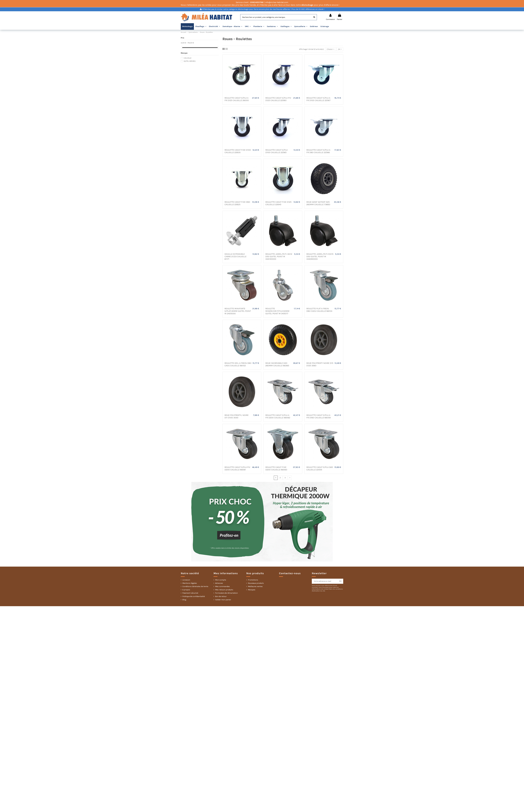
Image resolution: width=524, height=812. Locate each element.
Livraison (186, 580)
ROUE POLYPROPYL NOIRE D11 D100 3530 (237, 416)
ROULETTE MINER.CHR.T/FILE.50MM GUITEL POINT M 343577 (277, 311)
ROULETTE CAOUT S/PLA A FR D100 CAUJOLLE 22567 (318, 99)
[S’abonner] (340, 581)
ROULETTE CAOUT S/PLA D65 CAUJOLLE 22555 (320, 468)
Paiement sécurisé (190, 593)
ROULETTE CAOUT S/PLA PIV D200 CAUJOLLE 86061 (237, 468)
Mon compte (221, 580)
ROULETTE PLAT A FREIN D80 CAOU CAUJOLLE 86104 (319, 310)
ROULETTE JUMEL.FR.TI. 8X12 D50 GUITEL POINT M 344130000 (279, 256)
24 (340, 49)
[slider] (182, 48)
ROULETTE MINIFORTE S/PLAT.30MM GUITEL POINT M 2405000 (238, 311)
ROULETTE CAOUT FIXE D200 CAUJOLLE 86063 (276, 468)
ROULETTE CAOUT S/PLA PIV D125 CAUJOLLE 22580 (278, 99)
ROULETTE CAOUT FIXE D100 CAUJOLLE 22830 (238, 151)
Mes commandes (222, 586)
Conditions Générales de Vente (195, 586)
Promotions (253, 580)
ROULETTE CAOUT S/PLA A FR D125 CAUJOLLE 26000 (237, 99)
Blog (184, 600)
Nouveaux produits (256, 583)
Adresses (219, 583)
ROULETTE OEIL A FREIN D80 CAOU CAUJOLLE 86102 (238, 364)
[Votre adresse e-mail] (325, 581)
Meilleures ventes (255, 586)
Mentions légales (190, 583)
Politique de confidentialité (194, 596)
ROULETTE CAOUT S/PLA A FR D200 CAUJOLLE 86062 (278, 416)
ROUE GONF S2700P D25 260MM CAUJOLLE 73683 (318, 203)
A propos (186, 590)
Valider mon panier (223, 600)
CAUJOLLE (188, 58)
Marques (252, 590)
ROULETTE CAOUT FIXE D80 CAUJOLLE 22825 (237, 203)
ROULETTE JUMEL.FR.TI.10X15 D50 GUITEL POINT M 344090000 (320, 256)
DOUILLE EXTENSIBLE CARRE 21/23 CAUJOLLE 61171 (235, 256)
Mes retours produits (224, 590)
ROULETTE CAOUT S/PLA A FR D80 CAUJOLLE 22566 (318, 151)
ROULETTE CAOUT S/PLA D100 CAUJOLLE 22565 (276, 151)
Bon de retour (221, 596)
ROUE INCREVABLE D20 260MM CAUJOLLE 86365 (277, 364)
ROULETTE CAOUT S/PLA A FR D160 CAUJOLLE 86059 (319, 416)
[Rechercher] (314, 17)
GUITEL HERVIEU (190, 61)
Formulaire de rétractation (226, 593)
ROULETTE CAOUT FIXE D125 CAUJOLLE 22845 (278, 203)
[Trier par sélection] (331, 49)
